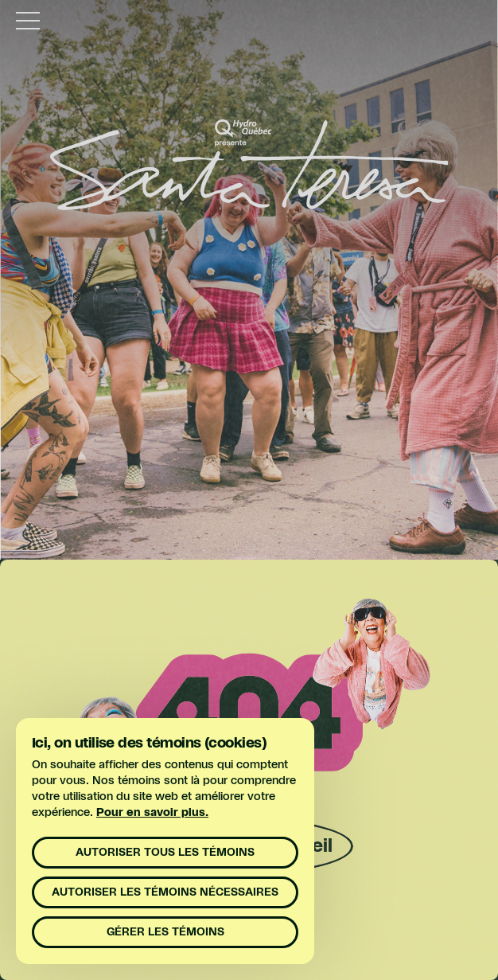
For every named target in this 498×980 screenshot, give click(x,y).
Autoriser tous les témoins (165, 853)
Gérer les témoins (165, 932)
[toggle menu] (28, 20)
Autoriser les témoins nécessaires (165, 892)
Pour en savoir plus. (152, 813)
